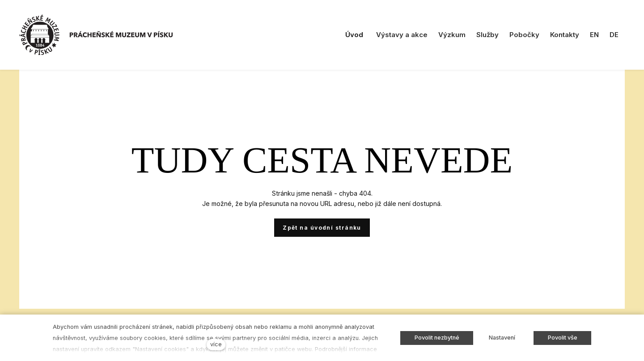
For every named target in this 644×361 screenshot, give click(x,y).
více (216, 344)
